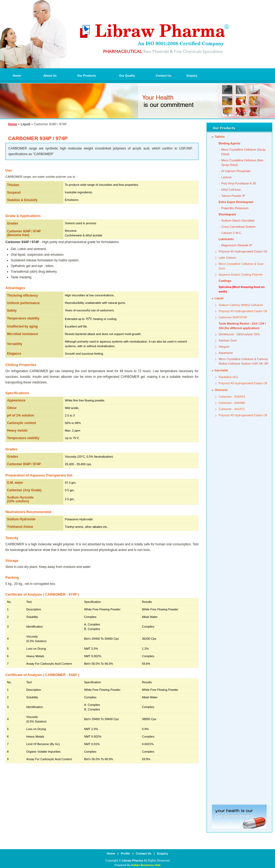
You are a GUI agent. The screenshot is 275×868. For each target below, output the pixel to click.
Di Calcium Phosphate (236, 171)
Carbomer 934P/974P (233, 317)
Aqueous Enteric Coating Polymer (241, 275)
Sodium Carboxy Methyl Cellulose (241, 305)
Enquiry (192, 76)
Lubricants (226, 239)
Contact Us (164, 76)
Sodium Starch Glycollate (238, 220)
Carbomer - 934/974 (232, 397)
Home (17, 76)
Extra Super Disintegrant (236, 202)
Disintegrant (227, 214)
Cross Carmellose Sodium (238, 227)
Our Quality (127, 76)
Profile (125, 853)
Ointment (221, 390)
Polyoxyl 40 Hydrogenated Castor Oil (243, 251)
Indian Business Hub (146, 865)
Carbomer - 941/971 (232, 409)
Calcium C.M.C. (232, 233)
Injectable (221, 370)
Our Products (86, 76)
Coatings (225, 281)
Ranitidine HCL (229, 377)
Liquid (219, 298)
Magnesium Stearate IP (237, 245)
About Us (50, 76)
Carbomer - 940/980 (232, 403)
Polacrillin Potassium (235, 208)
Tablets (220, 137)
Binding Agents (229, 143)
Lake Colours (227, 258)
